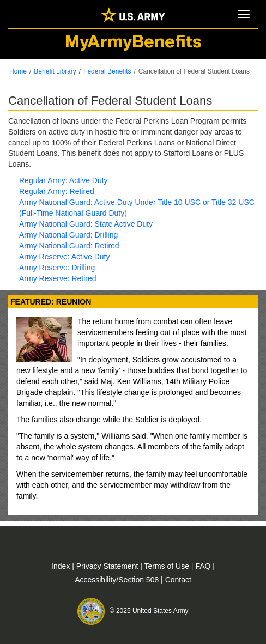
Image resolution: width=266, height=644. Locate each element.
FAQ (204, 566)
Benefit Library (55, 71)
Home (18, 71)
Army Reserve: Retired (58, 278)
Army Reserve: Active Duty (65, 257)
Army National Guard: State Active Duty (86, 224)
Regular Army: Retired (57, 191)
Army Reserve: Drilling (57, 268)
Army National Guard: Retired (69, 246)
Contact (178, 580)
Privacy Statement (108, 566)
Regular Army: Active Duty (64, 180)
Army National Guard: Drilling (68, 235)
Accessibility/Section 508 (118, 580)
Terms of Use (168, 566)
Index (62, 566)
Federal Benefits (107, 71)
